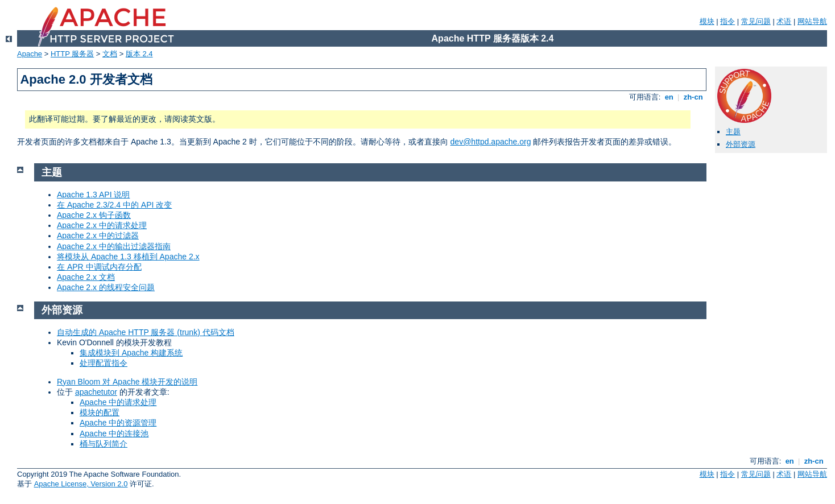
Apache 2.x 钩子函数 (94, 215)
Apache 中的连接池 (114, 433)
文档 (110, 54)
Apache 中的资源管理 (118, 423)
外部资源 (741, 144)
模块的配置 (100, 412)
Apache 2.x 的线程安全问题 (106, 287)
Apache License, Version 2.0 (81, 484)
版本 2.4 (139, 54)
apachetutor (96, 392)
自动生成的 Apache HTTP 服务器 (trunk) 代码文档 (146, 332)
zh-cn (693, 97)
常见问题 (756, 21)
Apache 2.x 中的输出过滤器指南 (114, 246)
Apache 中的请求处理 (118, 402)
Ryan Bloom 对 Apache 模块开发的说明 (127, 382)
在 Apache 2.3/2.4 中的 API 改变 (114, 205)
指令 (727, 21)
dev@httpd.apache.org (491, 142)
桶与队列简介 (104, 444)
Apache (30, 54)
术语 (784, 21)
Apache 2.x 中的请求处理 (102, 225)
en (669, 97)
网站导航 (812, 21)
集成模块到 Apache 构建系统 (131, 353)
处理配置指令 (104, 363)
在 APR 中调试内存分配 (99, 267)
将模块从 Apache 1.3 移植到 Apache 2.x (128, 257)
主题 (733, 132)
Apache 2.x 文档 (86, 277)
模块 (707, 21)
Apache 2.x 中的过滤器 (98, 236)
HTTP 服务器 (72, 54)
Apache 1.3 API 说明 (93, 195)
